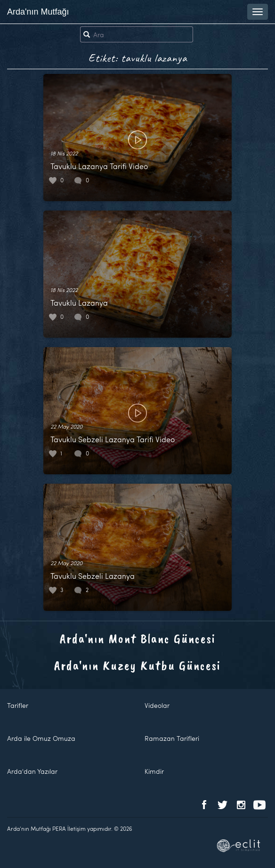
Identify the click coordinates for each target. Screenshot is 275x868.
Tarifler (18, 705)
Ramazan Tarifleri (172, 738)
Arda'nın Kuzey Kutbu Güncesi (137, 665)
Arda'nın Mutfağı (38, 12)
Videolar (157, 705)
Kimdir (154, 771)
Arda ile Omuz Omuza (41, 738)
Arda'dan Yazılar (32, 771)
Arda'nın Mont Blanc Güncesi (138, 638)
